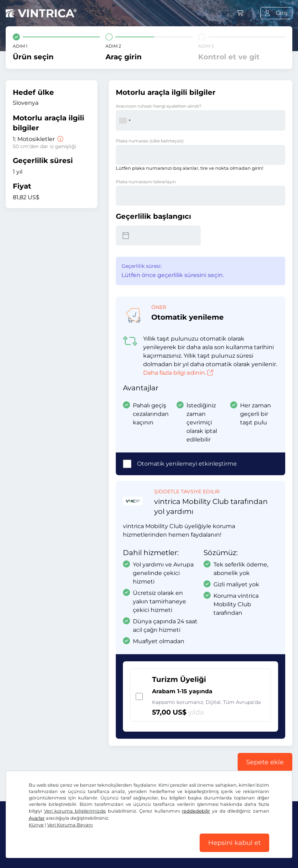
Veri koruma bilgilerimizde (75, 811)
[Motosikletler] (60, 139)
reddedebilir (196, 811)
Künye (36, 825)
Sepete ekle (265, 762)
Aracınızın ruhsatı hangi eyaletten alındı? (159, 106)
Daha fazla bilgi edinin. (178, 373)
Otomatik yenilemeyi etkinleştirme (187, 464)
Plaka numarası (150, 141)
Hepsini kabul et (234, 843)
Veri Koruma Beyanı (70, 825)
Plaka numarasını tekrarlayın (146, 182)
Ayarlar (37, 818)
